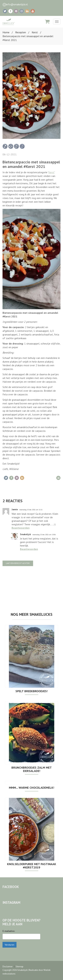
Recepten (21, 32)
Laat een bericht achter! (18, 563)
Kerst (35, 32)
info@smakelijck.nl (17, 4)
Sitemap (19, 967)
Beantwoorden (21, 528)
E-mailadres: (9, 931)
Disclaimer (8, 967)
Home (6, 32)
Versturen (9, 945)
